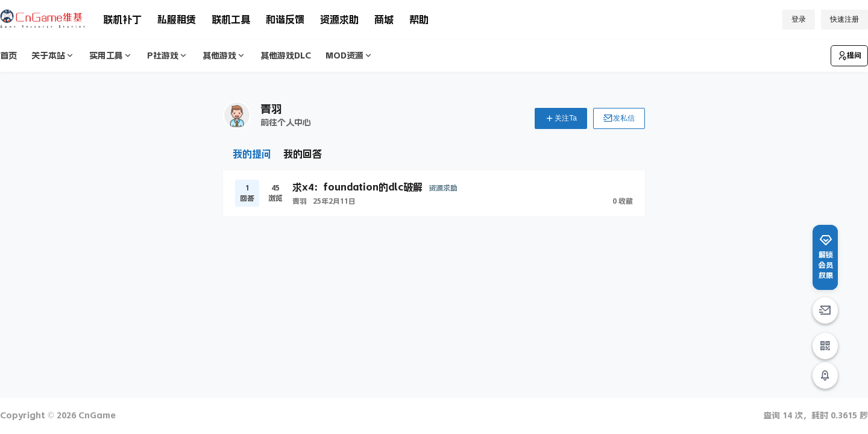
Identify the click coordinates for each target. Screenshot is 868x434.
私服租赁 (177, 19)
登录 (799, 19)
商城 (384, 19)
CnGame (96, 415)
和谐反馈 (285, 19)
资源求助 (339, 19)
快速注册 (844, 19)
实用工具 (111, 56)
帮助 (419, 19)
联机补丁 (122, 19)
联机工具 (231, 19)
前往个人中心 (286, 122)
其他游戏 (224, 56)
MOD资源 (349, 56)
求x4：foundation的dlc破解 (357, 187)
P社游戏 (168, 56)
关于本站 (53, 56)
